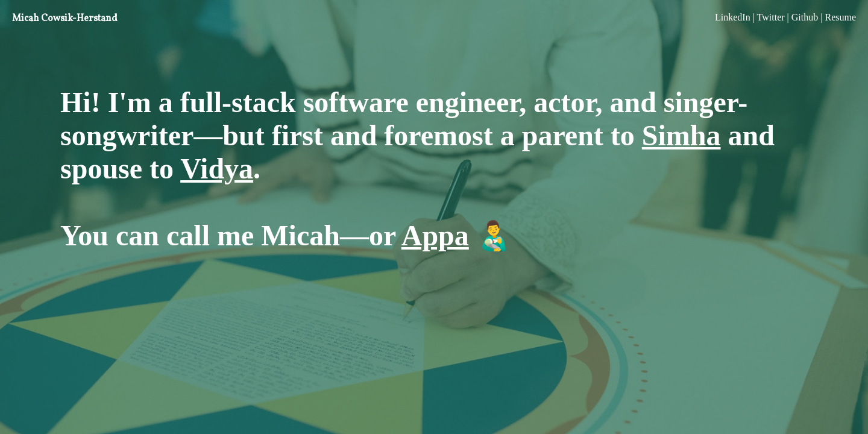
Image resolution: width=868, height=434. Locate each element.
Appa (435, 235)
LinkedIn (733, 17)
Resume (840, 17)
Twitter (771, 17)
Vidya (217, 168)
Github (805, 17)
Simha (681, 135)
